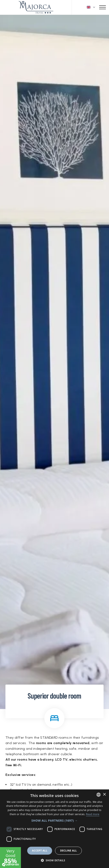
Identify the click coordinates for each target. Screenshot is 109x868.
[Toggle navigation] (103, 7)
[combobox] (99, 795)
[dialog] (54, 829)
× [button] (104, 795)
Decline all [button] (68, 851)
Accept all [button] (40, 851)
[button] (54, 820)
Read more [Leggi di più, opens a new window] (93, 814)
